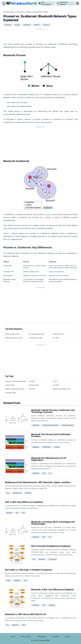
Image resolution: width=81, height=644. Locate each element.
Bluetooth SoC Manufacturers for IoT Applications (49, 459)
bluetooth (8, 25)
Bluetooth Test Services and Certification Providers (51, 435)
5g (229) (56, 385)
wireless (46, 25)
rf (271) (55, 381)
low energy (52, 559)
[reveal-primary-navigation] (77, 3)
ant (23, 513)
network (37, 25)
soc (44, 473)
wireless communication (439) (15, 381)
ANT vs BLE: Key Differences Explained (24, 502)
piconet (17, 25)
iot (50, 473)
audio (8, 580)
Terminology (8, 12)
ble (17, 513)
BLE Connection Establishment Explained (51, 546)
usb (26, 580)
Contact (67, 637)
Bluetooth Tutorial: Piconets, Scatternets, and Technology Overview (53, 411)
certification (47, 447)
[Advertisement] (40, 35)
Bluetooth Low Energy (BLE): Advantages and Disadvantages (53, 523)
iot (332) (32, 381)
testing (57, 447)
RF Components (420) (37, 334)
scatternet (27, 25)
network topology (67, 425)
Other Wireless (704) (12, 334)
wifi (24, 625)
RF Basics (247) (58, 334)
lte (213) (32, 389)
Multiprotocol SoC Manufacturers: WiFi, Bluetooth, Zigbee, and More (38, 482)
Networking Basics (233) (14, 338)
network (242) (34, 385)
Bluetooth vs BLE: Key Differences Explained (52, 590)
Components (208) (36, 338)
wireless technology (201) (62, 389)
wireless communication (50, 425)
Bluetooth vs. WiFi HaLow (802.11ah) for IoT (26, 614)
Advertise (55, 637)
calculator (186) (10, 393)
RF (19, 3)
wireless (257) (10, 385)
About (13, 637)
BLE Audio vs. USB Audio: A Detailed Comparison (29, 570)
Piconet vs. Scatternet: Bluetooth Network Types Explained (33, 12)
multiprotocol (17, 493)
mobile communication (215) (15, 389)
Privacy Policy (26, 637)
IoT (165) (56, 338)
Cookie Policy (41, 637)
